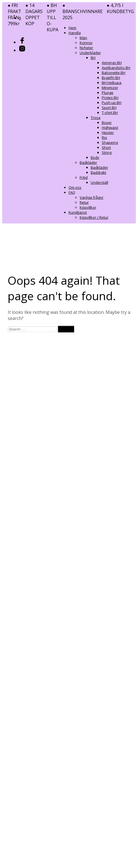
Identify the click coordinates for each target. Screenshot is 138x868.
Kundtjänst (78, 212)
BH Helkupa (112, 83)
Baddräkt (98, 172)
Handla (75, 33)
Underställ (99, 182)
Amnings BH (112, 63)
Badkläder (88, 162)
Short (106, 147)
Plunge (108, 93)
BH (93, 58)
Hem (72, 28)
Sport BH (109, 108)
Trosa (96, 118)
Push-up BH (112, 103)
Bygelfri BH (111, 78)
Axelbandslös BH (116, 68)
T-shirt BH (110, 113)
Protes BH (110, 98)
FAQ (72, 192)
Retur (84, 202)
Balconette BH (114, 73)
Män (83, 38)
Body (95, 157)
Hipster (108, 133)
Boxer (107, 123)
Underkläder (90, 53)
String (107, 152)
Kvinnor (86, 43)
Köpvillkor (88, 207)
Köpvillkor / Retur (94, 217)
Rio (104, 138)
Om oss (75, 187)
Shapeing (110, 142)
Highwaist (110, 128)
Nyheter (86, 48)
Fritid (84, 177)
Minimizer (110, 88)
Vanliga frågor (92, 197)
